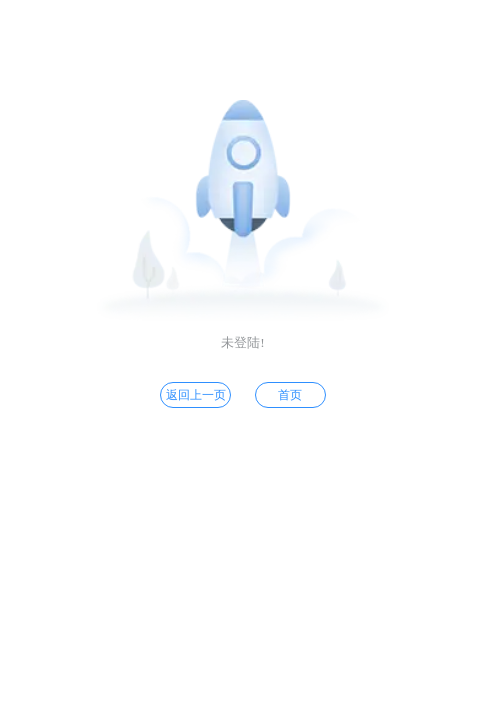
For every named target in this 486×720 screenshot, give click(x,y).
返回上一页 (196, 395)
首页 (290, 395)
